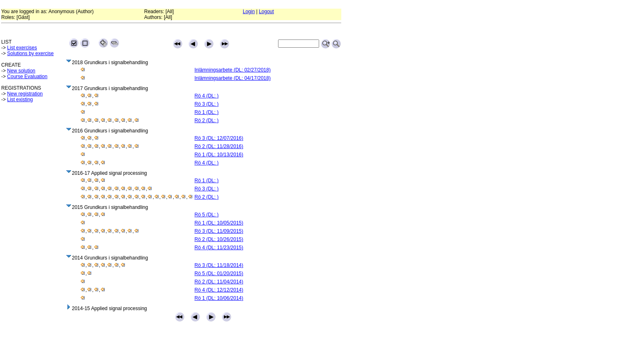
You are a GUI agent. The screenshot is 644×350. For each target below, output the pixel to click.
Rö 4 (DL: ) (207, 96)
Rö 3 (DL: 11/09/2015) (219, 231)
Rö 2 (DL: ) (207, 121)
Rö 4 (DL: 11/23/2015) (219, 248)
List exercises (22, 48)
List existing (20, 100)
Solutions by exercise (30, 53)
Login (249, 12)
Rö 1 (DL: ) (207, 112)
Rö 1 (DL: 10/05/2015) (219, 223)
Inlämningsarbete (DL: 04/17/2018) (233, 78)
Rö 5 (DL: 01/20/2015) (219, 274)
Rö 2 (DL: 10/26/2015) (219, 239)
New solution (21, 71)
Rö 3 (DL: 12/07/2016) (219, 138)
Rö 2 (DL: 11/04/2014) (219, 282)
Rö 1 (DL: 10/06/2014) (219, 298)
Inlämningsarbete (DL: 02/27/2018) (233, 70)
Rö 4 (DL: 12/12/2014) (219, 290)
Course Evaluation (27, 76)
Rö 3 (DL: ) (207, 104)
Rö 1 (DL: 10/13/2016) (219, 155)
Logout (266, 12)
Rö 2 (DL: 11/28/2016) (219, 146)
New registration (25, 94)
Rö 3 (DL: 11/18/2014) (219, 265)
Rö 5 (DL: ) (207, 215)
